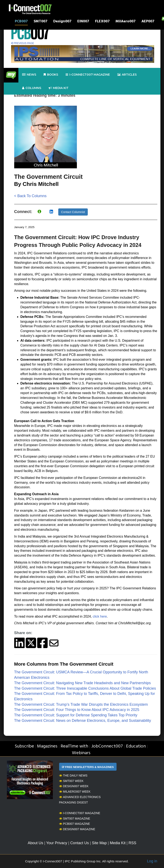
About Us (36, 843)
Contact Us (79, 843)
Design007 (62, 22)
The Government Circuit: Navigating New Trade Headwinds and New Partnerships (83, 683)
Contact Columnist (73, 212)
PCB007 (21, 22)
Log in (152, 861)
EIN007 (83, 22)
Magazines (47, 746)
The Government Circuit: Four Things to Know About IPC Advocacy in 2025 (77, 710)
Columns (32, 88)
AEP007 (148, 22)
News (29, 75)
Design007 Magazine (77, 829)
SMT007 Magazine (75, 819)
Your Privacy (57, 843)
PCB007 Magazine (75, 824)
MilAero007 (126, 22)
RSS (132, 843)
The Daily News (73, 775)
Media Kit (118, 843)
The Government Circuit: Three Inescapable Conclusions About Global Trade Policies (85, 688)
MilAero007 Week (75, 792)
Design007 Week (74, 786)
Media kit (59, 88)
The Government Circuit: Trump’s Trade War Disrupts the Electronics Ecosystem (81, 704)
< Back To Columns (30, 196)
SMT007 (41, 22)
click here (100, 616)
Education (136, 746)
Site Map (99, 843)
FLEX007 (102, 22)
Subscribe (24, 746)
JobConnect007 (107, 746)
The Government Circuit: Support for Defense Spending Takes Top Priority (76, 715)
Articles (127, 75)
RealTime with (74, 746)
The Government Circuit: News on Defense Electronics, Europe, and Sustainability (83, 721)
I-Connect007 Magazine (88, 75)
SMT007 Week (71, 781)
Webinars (81, 753)
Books (51, 75)
